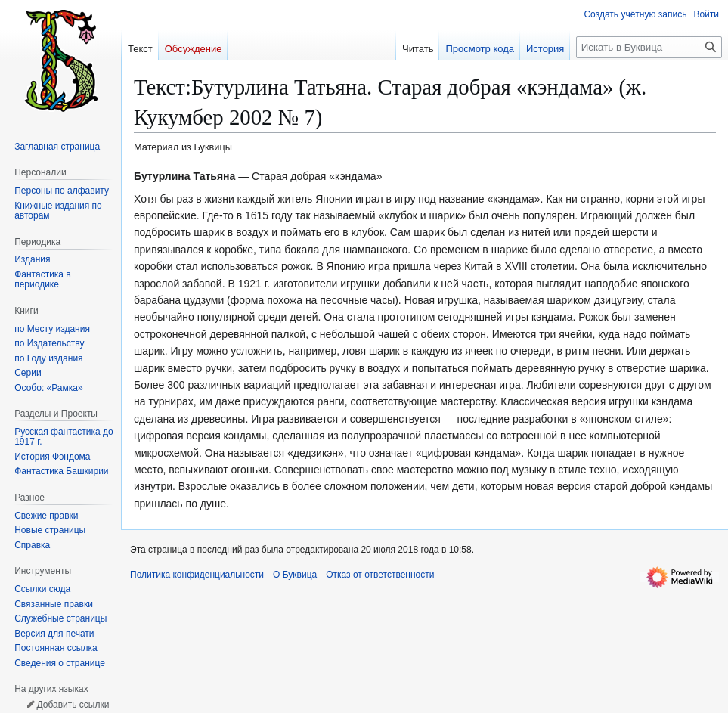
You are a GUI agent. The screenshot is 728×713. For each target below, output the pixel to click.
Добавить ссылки (73, 705)
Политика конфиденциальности (197, 575)
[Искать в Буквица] (649, 47)
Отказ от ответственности (380, 575)
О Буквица (295, 575)
